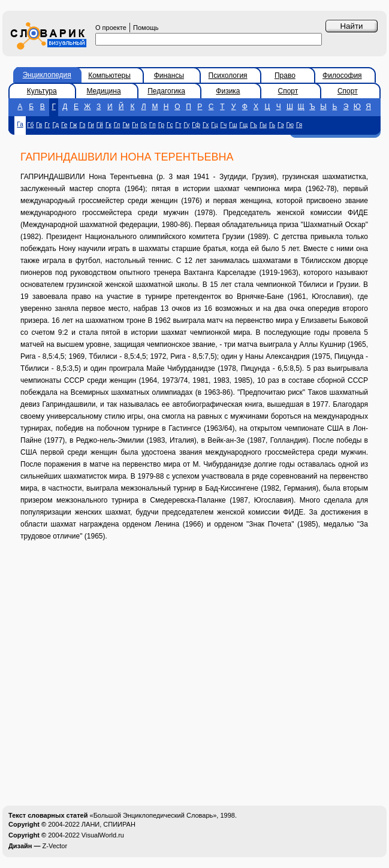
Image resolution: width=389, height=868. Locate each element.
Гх (206, 125)
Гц (214, 125)
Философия (342, 75)
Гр (161, 125)
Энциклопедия (47, 75)
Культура (42, 91)
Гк (108, 125)
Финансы (169, 75)
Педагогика (166, 91)
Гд (55, 125)
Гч (223, 125)
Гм (126, 125)
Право (285, 75)
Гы (263, 125)
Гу (187, 125)
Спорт (288, 91)
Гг (47, 125)
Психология (228, 75)
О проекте (111, 28)
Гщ (244, 125)
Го (144, 125)
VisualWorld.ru (103, 835)
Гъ (254, 125)
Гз (82, 125)
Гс (170, 125)
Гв (39, 125)
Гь (272, 125)
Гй (100, 125)
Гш (233, 125)
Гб (30, 125)
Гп (153, 125)
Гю (290, 125)
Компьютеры (109, 75)
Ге (64, 125)
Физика (228, 91)
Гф (196, 125)
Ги (91, 125)
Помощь (146, 28)
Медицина (103, 91)
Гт (179, 125)
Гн (135, 125)
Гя (299, 125)
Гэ (281, 125)
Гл (117, 125)
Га (20, 124)
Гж (73, 125)
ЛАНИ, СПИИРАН (108, 824)
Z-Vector (55, 846)
